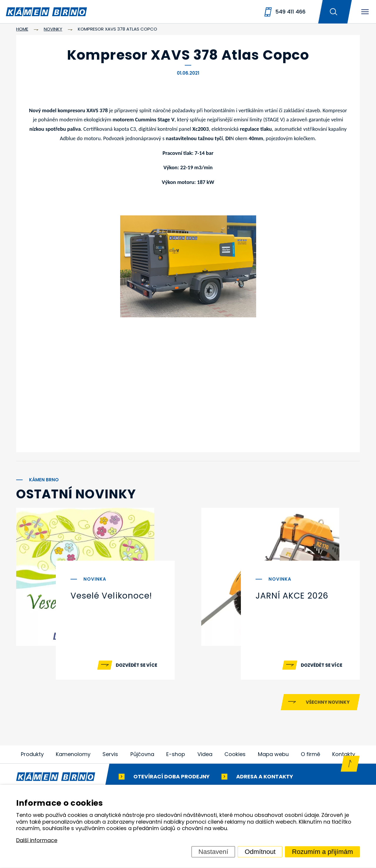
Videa (205, 756)
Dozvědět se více (136, 665)
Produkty (32, 756)
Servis (110, 756)
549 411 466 (290, 12)
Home (22, 29)
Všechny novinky (328, 704)
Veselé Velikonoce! (111, 596)
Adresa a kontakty (265, 778)
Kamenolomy (73, 756)
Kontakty (344, 756)
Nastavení (213, 852)
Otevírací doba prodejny (172, 778)
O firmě (310, 756)
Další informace (37, 840)
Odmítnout (260, 852)
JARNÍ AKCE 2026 (292, 596)
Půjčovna (142, 756)
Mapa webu (273, 756)
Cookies (235, 756)
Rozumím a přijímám (323, 852)
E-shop (176, 756)
